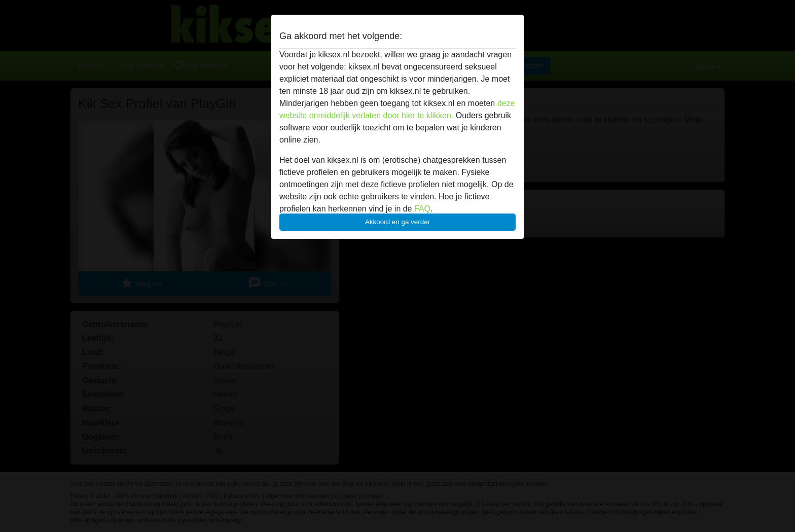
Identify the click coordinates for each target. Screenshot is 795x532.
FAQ (422, 209)
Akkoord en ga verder (397, 222)
